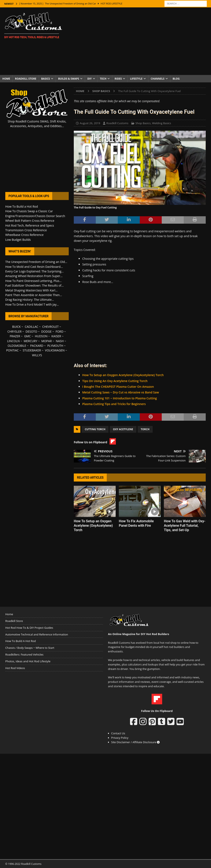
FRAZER (15, 336)
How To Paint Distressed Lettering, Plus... (33, 281)
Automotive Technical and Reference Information (37, 634)
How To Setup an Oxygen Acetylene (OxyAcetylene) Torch (123, 375)
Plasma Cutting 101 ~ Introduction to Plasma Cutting (120, 398)
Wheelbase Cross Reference (24, 235)
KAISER (56, 336)
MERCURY (31, 341)
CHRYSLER (14, 331)
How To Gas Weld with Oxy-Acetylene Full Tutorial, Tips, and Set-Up (185, 526)
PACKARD (37, 346)
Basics (46, 79)
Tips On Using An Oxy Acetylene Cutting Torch (115, 381)
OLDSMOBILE (17, 346)
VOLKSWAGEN (55, 350)
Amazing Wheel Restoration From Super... (34, 276)
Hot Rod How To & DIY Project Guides (29, 628)
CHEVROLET (51, 327)
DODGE (46, 331)
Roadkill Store (26, 79)
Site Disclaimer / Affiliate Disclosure (136, 742)
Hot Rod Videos (15, 668)
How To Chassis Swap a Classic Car (29, 211)
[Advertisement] (139, 41)
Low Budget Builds (18, 240)
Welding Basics (162, 123)
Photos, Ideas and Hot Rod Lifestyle (28, 661)
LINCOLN (13, 341)
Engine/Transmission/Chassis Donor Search (35, 216)
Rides (118, 79)
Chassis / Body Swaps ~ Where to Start (30, 648)
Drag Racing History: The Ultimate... (30, 300)
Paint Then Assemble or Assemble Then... (34, 295)
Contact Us (118, 733)
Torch (145, 429)
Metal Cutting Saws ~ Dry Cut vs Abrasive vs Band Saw (121, 392)
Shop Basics (143, 123)
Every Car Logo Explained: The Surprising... (34, 271)
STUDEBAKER (32, 350)
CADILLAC (32, 327)
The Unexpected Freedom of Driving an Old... (36, 262)
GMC (27, 336)
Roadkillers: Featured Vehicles (24, 654)
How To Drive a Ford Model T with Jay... (32, 304)
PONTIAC (12, 350)
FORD (60, 331)
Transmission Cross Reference (26, 230)
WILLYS (37, 355)
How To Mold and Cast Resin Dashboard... (34, 267)
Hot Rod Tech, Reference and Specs (30, 225)
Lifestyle (136, 79)
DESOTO (31, 331)
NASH (60, 341)
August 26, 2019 (90, 123)
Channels (158, 79)
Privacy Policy (120, 738)
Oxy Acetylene (123, 429)
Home (6, 79)
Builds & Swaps (69, 79)
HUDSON (41, 336)
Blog (176, 79)
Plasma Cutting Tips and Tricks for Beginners (114, 404)
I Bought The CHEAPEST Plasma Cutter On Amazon (118, 387)
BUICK (16, 327)
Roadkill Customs (117, 123)
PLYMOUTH (55, 346)
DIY (89, 79)
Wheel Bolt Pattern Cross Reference (30, 221)
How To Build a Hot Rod (22, 206)
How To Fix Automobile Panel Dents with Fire (136, 523)
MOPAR (46, 341)
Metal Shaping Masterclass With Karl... (31, 290)
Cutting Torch (95, 429)
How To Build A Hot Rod (21, 641)
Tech (103, 79)
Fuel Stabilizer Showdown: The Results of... (34, 285)
